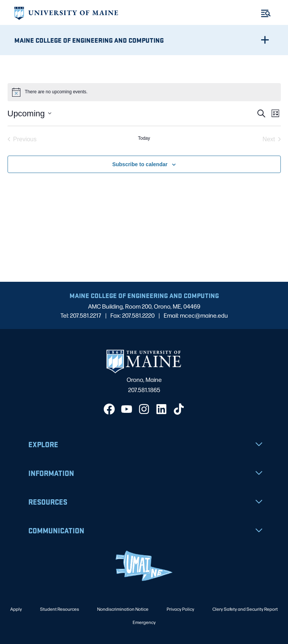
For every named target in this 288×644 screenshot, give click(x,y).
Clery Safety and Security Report (245, 609)
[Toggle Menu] (266, 13)
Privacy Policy (180, 609)
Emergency (144, 622)
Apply (16, 609)
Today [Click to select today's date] (144, 138)
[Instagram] (144, 409)
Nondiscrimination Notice (123, 609)
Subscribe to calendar (140, 164)
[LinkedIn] (161, 409)
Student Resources (60, 609)
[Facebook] (109, 409)
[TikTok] (179, 409)
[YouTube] (127, 409)
